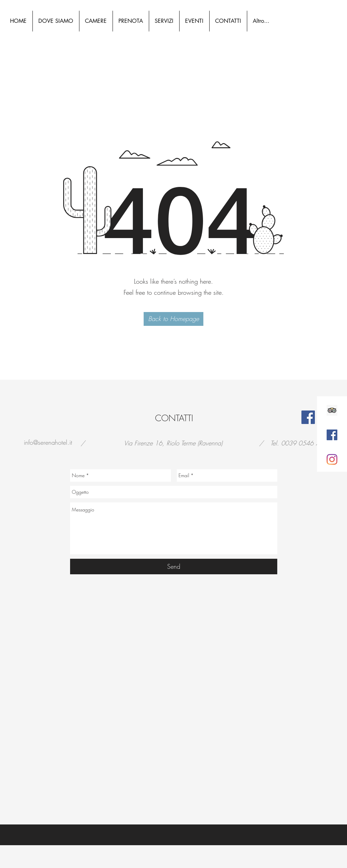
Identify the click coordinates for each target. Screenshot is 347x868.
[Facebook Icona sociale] (332, 435)
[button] (173, 319)
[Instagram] (332, 459)
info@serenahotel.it (48, 442)
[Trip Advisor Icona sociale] (332, 410)
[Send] (174, 567)
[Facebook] (308, 417)
